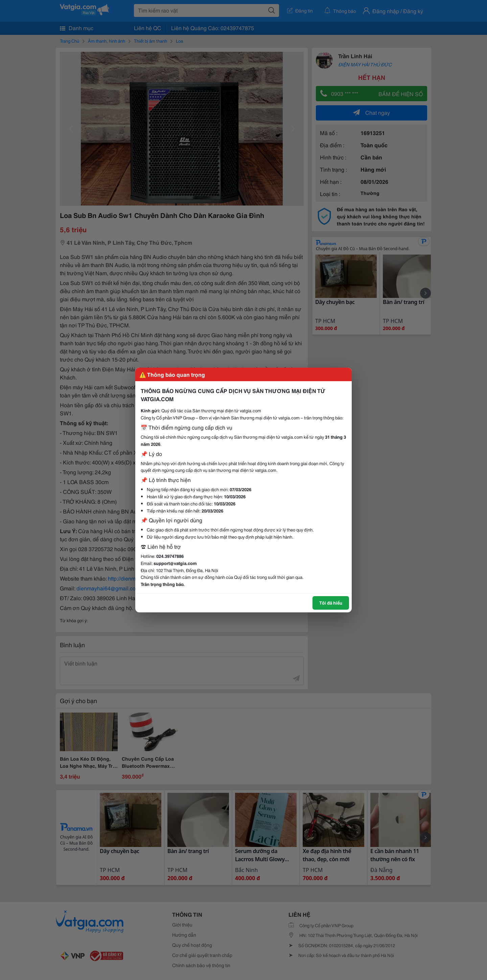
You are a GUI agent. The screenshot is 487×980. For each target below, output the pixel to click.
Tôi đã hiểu (331, 603)
